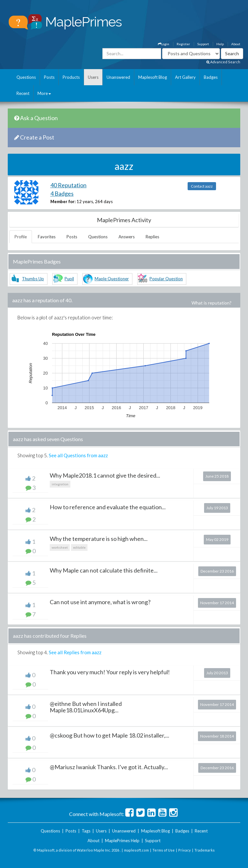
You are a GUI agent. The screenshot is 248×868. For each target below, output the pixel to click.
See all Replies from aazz (75, 652)
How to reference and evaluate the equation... (108, 507)
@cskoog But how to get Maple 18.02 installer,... (109, 735)
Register (183, 44)
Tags (86, 831)
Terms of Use (164, 850)
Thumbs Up (33, 279)
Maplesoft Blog (153, 77)
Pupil (69, 279)
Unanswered (118, 77)
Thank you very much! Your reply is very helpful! (110, 672)
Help (220, 44)
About (236, 44)
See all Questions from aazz (78, 455)
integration (60, 484)
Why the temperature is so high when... (99, 539)
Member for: (63, 201)
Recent (23, 93)
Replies (152, 237)
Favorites (47, 237)
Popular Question (166, 279)
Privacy (185, 850)
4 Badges (62, 193)
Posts (49, 77)
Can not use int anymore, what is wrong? (100, 602)
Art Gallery (185, 77)
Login (164, 44)
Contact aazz (202, 186)
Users (93, 77)
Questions (26, 77)
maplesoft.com (136, 850)
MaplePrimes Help (122, 841)
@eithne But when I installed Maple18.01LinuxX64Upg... (86, 707)
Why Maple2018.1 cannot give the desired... (105, 475)
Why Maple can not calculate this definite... (104, 570)
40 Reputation (68, 185)
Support (203, 44)
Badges (211, 77)
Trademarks (205, 850)
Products (71, 77)
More (44, 93)
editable (79, 547)
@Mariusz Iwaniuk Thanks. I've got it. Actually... (109, 767)
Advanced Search (223, 62)
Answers (127, 237)
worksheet (60, 547)
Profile (21, 237)
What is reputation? (212, 303)
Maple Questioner (112, 279)
